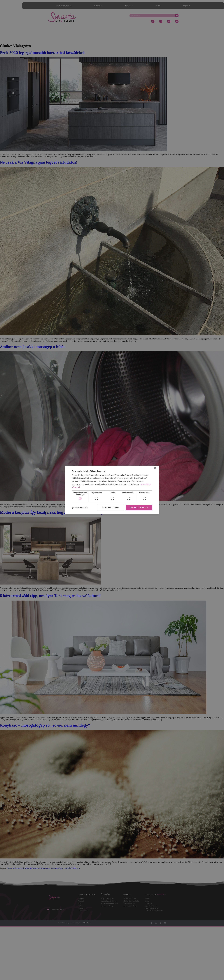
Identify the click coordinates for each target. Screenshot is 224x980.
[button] (80, 508)
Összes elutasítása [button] (111, 508)
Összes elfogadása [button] (139, 508)
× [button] (155, 468)
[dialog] (112, 490)
